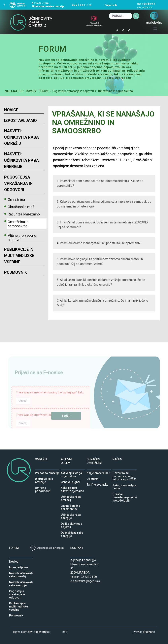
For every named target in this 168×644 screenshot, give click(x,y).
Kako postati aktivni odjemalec (72, 487)
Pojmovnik (16, 272)
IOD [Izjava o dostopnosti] (136, 29)
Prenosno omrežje (47, 472)
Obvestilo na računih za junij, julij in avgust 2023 (125, 472)
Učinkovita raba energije (71, 514)
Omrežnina (16, 199)
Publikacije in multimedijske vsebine (19, 256)
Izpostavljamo (20, 121)
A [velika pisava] (129, 30)
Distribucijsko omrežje (44, 478)
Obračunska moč (21, 207)
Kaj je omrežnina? (98, 472)
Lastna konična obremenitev (70, 505)
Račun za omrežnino (24, 214)
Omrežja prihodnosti (43, 487)
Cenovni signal (70, 481)
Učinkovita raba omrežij (71, 496)
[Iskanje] (121, 16)
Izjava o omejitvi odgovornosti (32, 632)
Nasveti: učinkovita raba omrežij (21, 137)
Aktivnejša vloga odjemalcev (71, 472)
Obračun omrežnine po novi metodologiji (125, 493)
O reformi (93, 478)
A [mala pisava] (117, 30)
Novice (11, 110)
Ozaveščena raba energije (72, 532)
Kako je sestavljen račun (124, 484)
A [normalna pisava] (123, 30)
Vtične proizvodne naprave (22, 238)
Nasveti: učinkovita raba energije (21, 160)
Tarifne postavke (97, 484)
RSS (65, 632)
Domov (31, 91)
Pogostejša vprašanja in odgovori (18, 183)
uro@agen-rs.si (91, 581)
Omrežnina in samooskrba (18, 224)
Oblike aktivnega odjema (71, 523)
